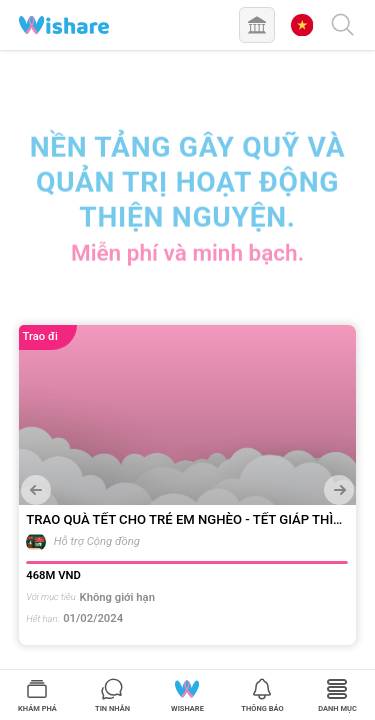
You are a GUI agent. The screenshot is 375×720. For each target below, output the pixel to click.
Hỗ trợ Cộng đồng (97, 541)
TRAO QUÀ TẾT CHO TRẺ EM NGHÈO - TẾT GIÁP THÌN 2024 (184, 520)
